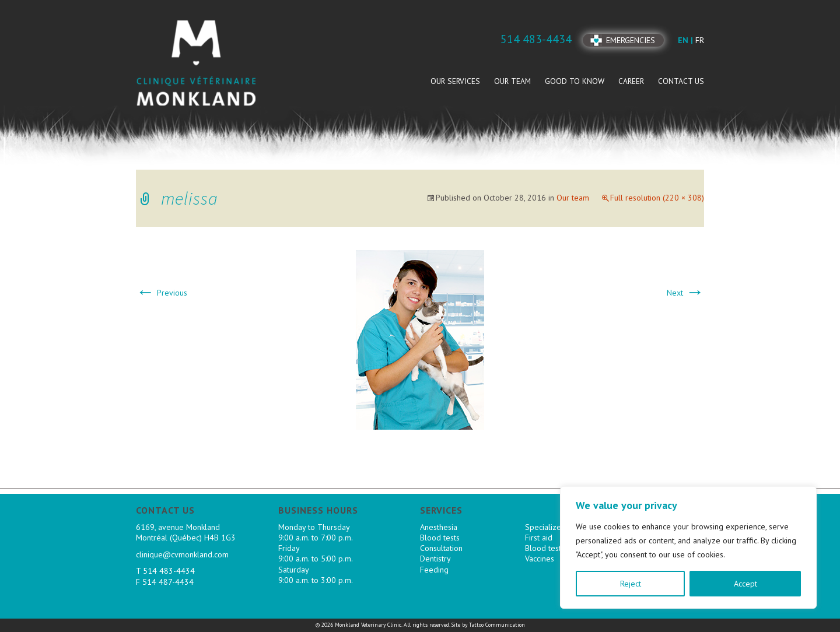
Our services (455, 81)
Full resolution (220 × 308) (657, 198)
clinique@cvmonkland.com (182, 554)
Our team (512, 81)
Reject (631, 584)
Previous (162, 293)
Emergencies (631, 40)
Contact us (681, 81)
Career (631, 81)
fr (700, 40)
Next (685, 293)
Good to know (575, 81)
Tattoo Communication (497, 625)
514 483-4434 (169, 571)
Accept (745, 584)
